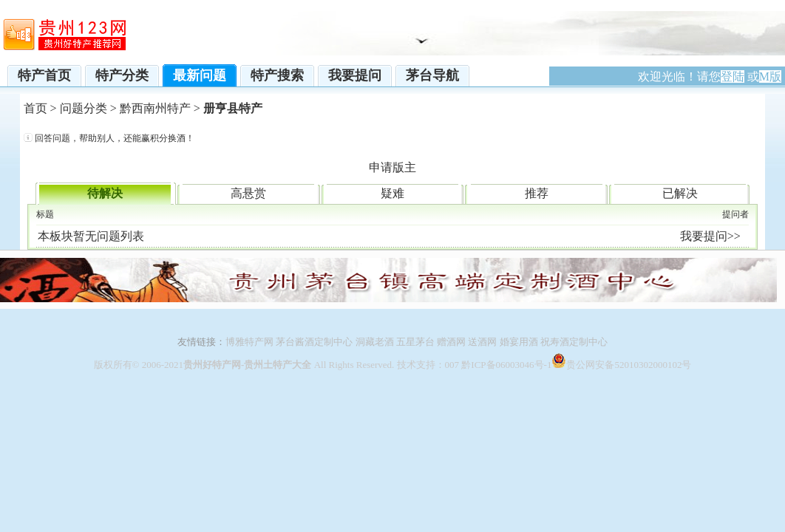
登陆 (733, 76)
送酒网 (482, 342)
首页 (35, 108)
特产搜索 (277, 75)
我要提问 (355, 75)
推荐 (537, 193)
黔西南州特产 (155, 108)
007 (452, 365)
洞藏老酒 (375, 342)
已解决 (680, 193)
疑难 (392, 193)
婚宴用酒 (519, 342)
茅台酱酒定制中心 (313, 342)
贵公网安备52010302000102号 (629, 365)
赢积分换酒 (163, 138)
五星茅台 (415, 342)
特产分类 (122, 75)
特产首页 (44, 75)
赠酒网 (451, 342)
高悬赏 (248, 193)
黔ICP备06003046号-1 (506, 365)
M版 (770, 76)
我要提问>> (710, 236)
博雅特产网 (249, 342)
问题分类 (84, 108)
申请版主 (392, 167)
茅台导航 (432, 75)
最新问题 (200, 75)
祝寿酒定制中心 (574, 342)
